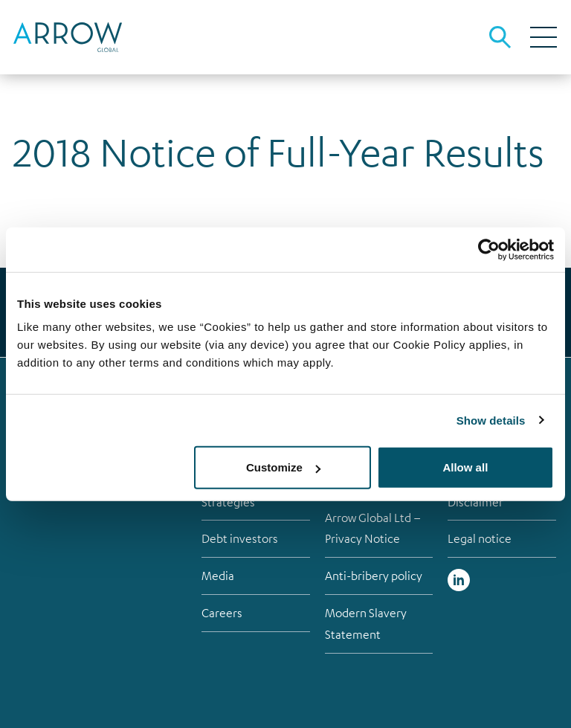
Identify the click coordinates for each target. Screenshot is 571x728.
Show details (491, 420)
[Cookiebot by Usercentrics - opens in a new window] (489, 249)
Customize (283, 467)
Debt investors (240, 538)
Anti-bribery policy (374, 576)
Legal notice (480, 538)
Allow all (465, 467)
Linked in (459, 580)
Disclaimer (475, 502)
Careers (222, 613)
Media (218, 576)
